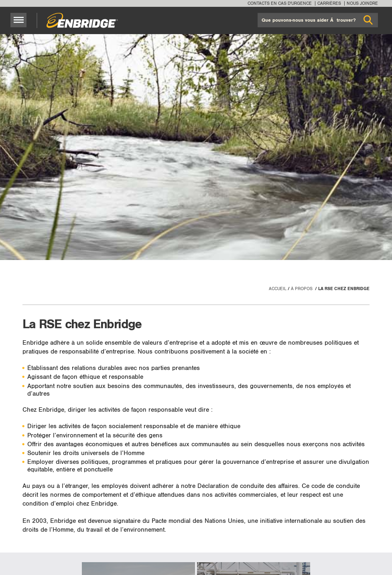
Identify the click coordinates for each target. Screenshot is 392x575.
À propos (302, 289)
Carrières (329, 3)
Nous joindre (362, 3)
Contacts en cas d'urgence (280, 3)
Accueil (278, 289)
